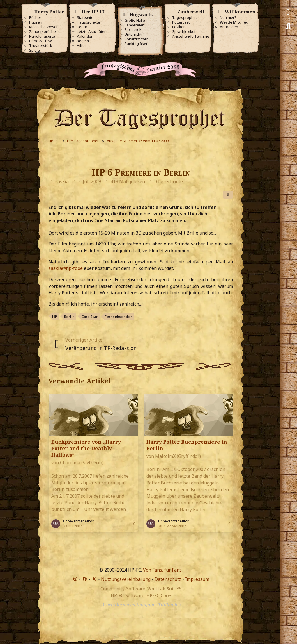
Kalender (85, 36)
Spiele (34, 50)
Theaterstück (41, 46)
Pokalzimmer (136, 39)
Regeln (83, 41)
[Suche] (288, 26)
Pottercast (181, 22)
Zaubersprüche (42, 32)
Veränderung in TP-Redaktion (101, 348)
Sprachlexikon (184, 32)
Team (82, 27)
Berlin (69, 317)
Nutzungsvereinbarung (126, 579)
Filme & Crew (40, 41)
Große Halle (135, 20)
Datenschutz (168, 579)
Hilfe (81, 46)
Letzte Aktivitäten (92, 32)
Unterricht (133, 34)
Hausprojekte (88, 22)
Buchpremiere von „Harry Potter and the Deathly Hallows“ (86, 448)
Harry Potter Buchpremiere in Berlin (187, 445)
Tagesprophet (185, 18)
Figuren (36, 22)
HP (55, 317)
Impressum (197, 579)
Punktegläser (136, 44)
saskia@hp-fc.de (66, 268)
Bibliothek (133, 30)
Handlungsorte (42, 36)
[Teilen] (228, 195)
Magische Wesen (44, 27)
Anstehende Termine (191, 36)
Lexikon (179, 27)
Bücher (35, 18)
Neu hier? (228, 18)
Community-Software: (141, 589)
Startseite (85, 18)
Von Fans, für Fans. (163, 570)
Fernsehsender (118, 317)
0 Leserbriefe (169, 181)
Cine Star (90, 317)
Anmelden (229, 27)
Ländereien (134, 25)
